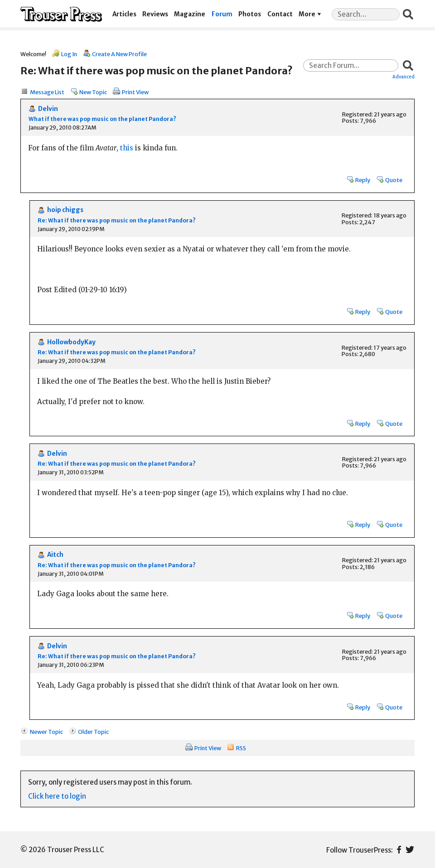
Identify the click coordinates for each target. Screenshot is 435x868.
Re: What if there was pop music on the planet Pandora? (117, 220)
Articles (124, 14)
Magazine (190, 14)
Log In (69, 54)
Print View (135, 92)
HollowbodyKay (71, 342)
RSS (241, 748)
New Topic (93, 92)
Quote (394, 180)
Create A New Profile (119, 54)
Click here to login (57, 796)
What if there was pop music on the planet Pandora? (102, 119)
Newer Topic (46, 732)
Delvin (48, 109)
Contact (280, 14)
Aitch (55, 555)
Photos (250, 14)
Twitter (410, 850)
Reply (363, 180)
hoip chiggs (65, 210)
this (127, 148)
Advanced (404, 77)
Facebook (399, 850)
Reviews (155, 14)
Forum (222, 14)
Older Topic (93, 732)
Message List (47, 92)
